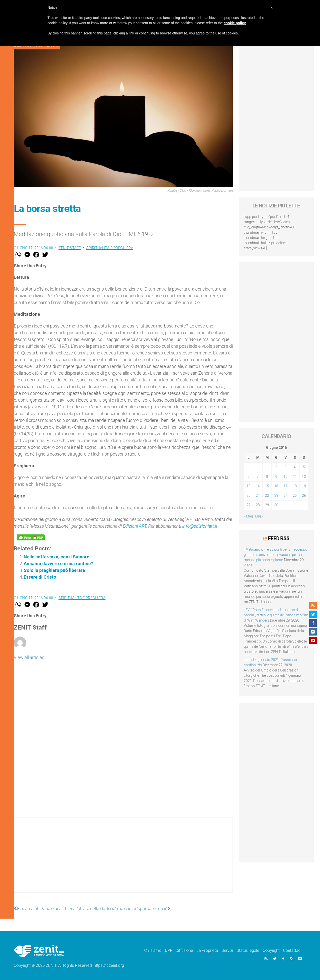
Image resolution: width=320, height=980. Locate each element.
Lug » (259, 516)
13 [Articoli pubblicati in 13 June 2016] (248, 486)
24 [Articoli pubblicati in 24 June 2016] (285, 495)
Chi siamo (153, 950)
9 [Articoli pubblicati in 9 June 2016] (276, 477)
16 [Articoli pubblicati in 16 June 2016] (276, 486)
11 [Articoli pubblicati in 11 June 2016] (295, 477)
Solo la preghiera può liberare (54, 570)
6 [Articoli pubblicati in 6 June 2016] (248, 477)
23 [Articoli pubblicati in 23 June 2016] (276, 495)
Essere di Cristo (40, 577)
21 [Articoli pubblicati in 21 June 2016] (258, 495)
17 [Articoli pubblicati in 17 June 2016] (285, 486)
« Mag (248, 516)
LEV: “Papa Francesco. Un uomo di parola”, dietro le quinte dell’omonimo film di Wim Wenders (276, 615)
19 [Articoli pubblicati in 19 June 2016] (304, 486)
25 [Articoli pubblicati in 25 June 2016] (295, 495)
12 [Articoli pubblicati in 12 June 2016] (304, 477)
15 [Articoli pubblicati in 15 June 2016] (267, 486)
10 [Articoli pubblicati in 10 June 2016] (285, 477)
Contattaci (292, 950)
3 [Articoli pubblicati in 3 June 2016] (285, 467)
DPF (169, 950)
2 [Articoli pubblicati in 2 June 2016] (276, 467)
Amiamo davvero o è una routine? (58, 564)
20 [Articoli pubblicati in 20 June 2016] (248, 495)
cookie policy (235, 23)
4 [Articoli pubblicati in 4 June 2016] (295, 467)
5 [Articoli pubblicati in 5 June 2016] (304, 467)
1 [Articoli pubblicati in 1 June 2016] (267, 467)
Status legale (248, 950)
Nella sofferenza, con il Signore (56, 557)
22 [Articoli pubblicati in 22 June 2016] (267, 495)
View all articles (29, 657)
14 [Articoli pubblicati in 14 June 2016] (258, 486)
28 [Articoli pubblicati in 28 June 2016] (258, 505)
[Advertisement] (123, 860)
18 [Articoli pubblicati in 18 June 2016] (295, 486)
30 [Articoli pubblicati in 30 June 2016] (276, 505)
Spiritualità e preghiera (110, 248)
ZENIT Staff (70, 248)
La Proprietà (207, 950)
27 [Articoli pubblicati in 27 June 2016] (248, 505)
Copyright (271, 950)
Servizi (227, 950)
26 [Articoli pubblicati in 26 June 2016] (304, 495)
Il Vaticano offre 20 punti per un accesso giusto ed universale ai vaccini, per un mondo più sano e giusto (275, 555)
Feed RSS (279, 538)
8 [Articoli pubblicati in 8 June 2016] (267, 477)
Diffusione (184, 950)
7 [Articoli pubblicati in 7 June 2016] (258, 477)
